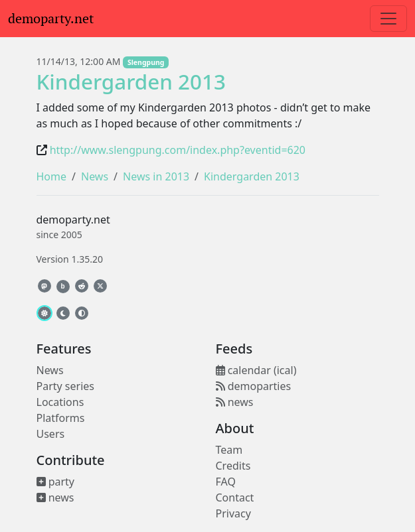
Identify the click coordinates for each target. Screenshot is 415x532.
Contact (235, 498)
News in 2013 (156, 176)
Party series (65, 386)
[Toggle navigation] (388, 19)
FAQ (226, 482)
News (95, 176)
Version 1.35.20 (70, 259)
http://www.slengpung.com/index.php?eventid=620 (178, 150)
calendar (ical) (256, 370)
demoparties (254, 386)
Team (229, 450)
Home (52, 176)
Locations (60, 402)
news (55, 498)
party (56, 482)
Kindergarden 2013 (131, 81)
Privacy (233, 513)
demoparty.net (51, 19)
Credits (233, 466)
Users (51, 434)
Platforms (61, 418)
